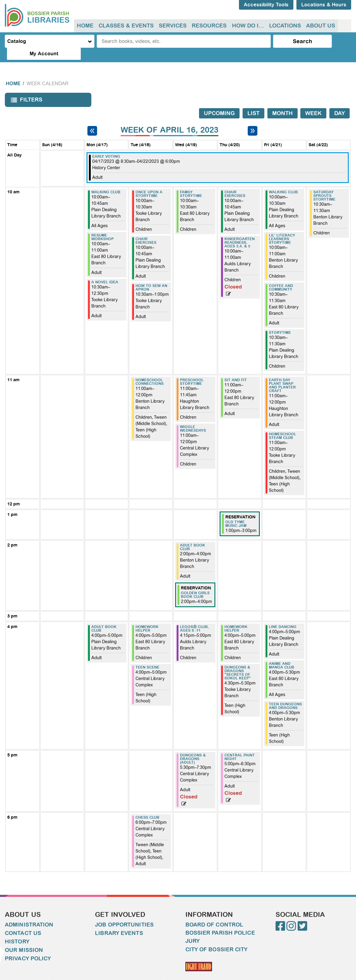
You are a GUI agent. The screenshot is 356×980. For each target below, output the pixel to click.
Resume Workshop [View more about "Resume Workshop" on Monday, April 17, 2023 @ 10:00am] (103, 225)
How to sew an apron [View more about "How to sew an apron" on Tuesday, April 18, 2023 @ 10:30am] (151, 276)
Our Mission (24, 938)
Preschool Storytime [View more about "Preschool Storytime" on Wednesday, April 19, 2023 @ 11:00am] (192, 370)
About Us (318, 26)
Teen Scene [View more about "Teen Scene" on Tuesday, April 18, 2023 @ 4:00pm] (147, 655)
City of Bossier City (217, 937)
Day (340, 101)
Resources (208, 26)
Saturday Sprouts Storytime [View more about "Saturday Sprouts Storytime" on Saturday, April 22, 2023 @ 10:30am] (324, 184)
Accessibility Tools (266, 5)
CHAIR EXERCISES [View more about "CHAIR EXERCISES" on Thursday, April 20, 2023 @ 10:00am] (235, 182)
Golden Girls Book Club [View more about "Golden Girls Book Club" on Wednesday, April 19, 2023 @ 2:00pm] (195, 583)
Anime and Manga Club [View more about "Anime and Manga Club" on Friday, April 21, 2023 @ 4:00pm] (282, 653)
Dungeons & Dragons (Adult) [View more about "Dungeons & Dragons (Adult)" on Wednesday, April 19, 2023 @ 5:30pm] (193, 747)
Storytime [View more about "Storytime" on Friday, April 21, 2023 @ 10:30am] (280, 321)
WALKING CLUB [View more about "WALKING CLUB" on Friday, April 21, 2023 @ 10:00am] (283, 180)
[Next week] (253, 118)
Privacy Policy (28, 946)
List (253, 101)
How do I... (246, 26)
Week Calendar (47, 71)
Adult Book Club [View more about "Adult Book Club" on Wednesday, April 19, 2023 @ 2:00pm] (193, 535)
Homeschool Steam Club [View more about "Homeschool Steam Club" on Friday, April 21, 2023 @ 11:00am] (283, 424)
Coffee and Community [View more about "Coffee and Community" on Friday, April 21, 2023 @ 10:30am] (281, 276)
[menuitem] (85, 26)
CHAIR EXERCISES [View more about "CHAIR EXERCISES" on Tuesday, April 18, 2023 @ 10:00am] (146, 229)
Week (313, 101)
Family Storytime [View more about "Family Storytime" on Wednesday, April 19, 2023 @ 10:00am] (191, 182)
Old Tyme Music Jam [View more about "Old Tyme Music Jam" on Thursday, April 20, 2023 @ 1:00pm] (236, 512)
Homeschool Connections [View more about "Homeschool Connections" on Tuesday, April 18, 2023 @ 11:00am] (150, 370)
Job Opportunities (124, 913)
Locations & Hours (324, 5)
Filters (25, 90)
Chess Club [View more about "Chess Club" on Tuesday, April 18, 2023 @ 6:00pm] (147, 805)
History (17, 930)
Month (283, 101)
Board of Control (214, 913)
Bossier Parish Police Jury (220, 925)
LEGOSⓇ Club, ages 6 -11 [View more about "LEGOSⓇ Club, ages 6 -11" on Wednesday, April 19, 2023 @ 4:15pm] (194, 617)
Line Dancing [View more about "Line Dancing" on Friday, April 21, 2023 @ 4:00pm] (283, 615)
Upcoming (219, 101)
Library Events (119, 921)
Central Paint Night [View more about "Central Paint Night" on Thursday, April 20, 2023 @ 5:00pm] (240, 745)
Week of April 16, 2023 (170, 118)
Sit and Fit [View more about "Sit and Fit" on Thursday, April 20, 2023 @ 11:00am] (236, 368)
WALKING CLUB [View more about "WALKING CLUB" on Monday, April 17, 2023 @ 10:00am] (106, 180)
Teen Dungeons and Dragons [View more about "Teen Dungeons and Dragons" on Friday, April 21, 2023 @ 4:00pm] (285, 694)
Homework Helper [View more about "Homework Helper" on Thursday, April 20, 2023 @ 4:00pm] (236, 617)
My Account (327, 41)
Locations (283, 26)
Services (172, 26)
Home (85, 26)
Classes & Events (126, 26)
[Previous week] (92, 118)
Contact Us (23, 921)
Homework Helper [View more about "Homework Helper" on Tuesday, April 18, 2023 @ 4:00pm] (147, 617)
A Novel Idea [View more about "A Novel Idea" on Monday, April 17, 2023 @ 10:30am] (105, 270)
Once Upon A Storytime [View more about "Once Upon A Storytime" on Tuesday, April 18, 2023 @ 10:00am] (149, 182)
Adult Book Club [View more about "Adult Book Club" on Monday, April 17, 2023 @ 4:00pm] (104, 617)
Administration (29, 913)
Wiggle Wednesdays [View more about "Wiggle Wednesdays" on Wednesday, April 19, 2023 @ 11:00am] (193, 417)
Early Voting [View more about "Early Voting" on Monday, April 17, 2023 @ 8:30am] (106, 144)
